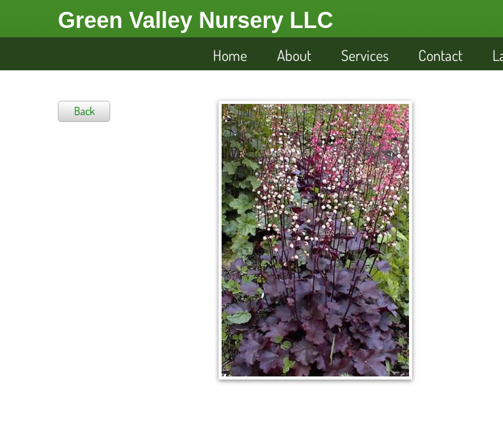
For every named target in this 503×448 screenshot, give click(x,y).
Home (230, 55)
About (294, 55)
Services (365, 55)
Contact (440, 55)
